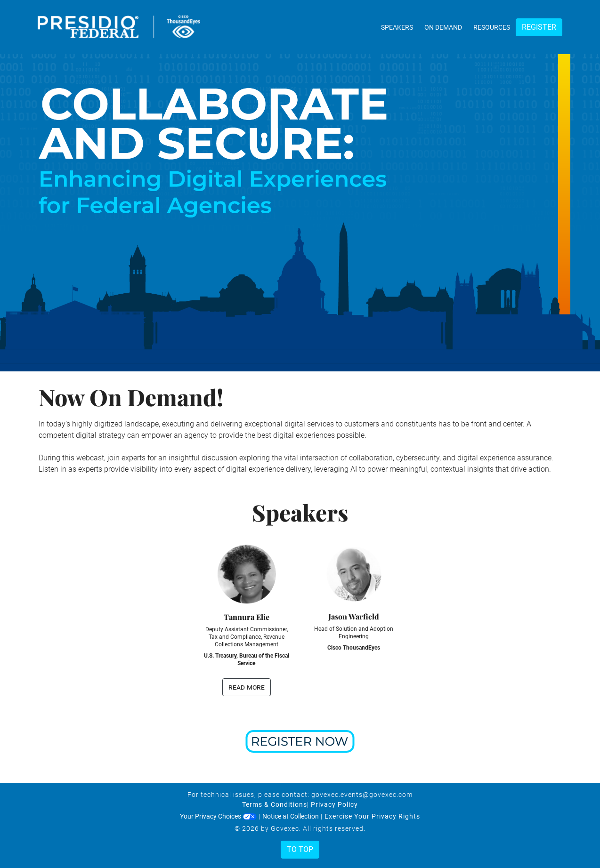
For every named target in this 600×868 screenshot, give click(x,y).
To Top (300, 849)
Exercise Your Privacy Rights (372, 816)
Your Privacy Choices (218, 816)
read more (247, 687)
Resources (492, 27)
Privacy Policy (334, 804)
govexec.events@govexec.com (362, 795)
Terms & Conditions (275, 804)
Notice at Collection (291, 816)
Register (539, 27)
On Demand (443, 27)
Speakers (397, 27)
